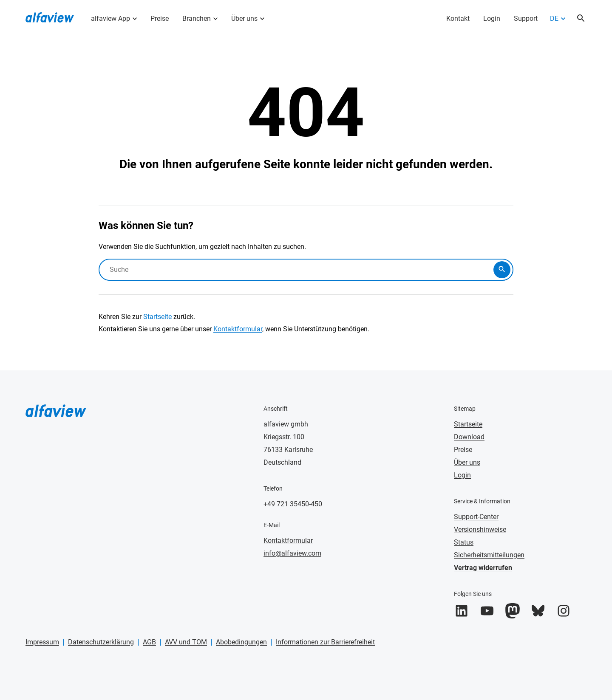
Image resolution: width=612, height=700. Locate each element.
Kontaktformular (238, 329)
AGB (149, 642)
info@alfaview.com (292, 553)
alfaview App (110, 18)
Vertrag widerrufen (483, 568)
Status (464, 542)
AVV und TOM (186, 642)
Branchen (197, 18)
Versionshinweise (480, 529)
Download (469, 437)
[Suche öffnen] (581, 19)
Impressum (42, 642)
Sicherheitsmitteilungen (489, 555)
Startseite (157, 317)
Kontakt (458, 18)
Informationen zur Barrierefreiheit (325, 642)
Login (492, 18)
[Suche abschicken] (502, 270)
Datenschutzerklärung (101, 642)
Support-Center (476, 517)
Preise (160, 18)
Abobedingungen (241, 642)
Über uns (244, 18)
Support (526, 18)
